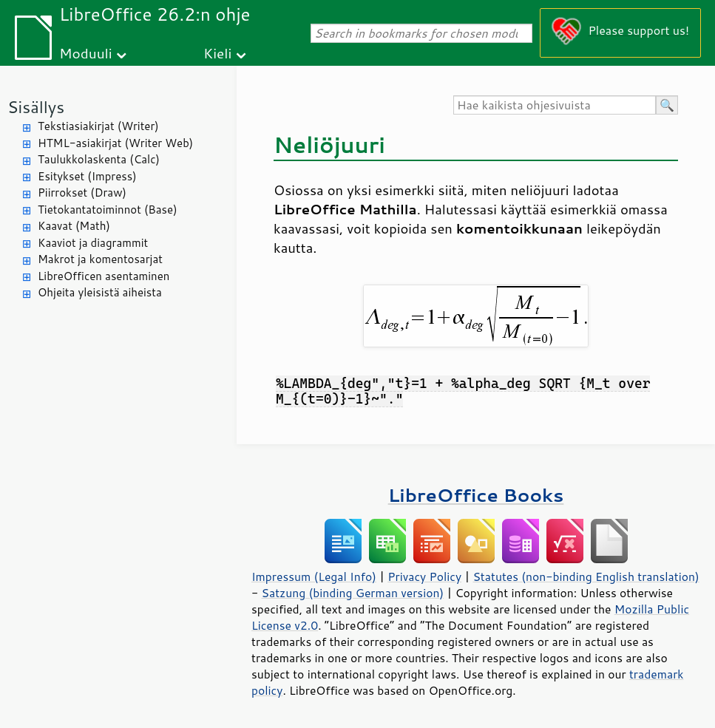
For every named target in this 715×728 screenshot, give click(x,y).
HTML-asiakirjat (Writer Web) (115, 143)
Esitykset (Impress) (87, 176)
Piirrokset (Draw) (82, 193)
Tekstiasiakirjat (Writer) (98, 126)
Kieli (217, 53)
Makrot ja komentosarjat (100, 259)
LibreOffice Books (476, 495)
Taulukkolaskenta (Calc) (99, 159)
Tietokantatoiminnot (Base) (108, 210)
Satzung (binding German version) (353, 593)
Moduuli (86, 53)
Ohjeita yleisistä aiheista (100, 292)
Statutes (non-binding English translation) (586, 576)
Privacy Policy (424, 576)
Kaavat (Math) (74, 226)
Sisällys (36, 107)
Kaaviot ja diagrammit (93, 243)
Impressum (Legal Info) (314, 576)
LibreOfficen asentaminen (104, 276)
